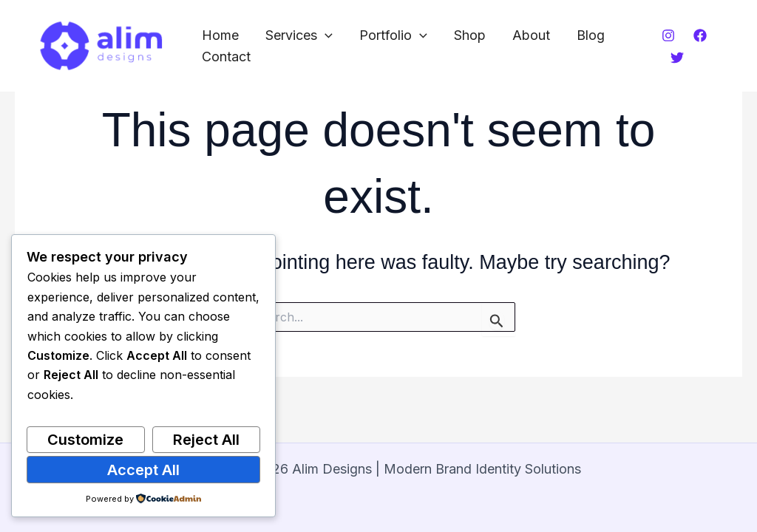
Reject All (206, 440)
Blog (591, 35)
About (531, 35)
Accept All (143, 470)
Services (299, 36)
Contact (226, 57)
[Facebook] (700, 35)
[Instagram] (668, 35)
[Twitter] (677, 58)
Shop (470, 35)
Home (220, 35)
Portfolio (393, 36)
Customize (85, 440)
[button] (325, 36)
